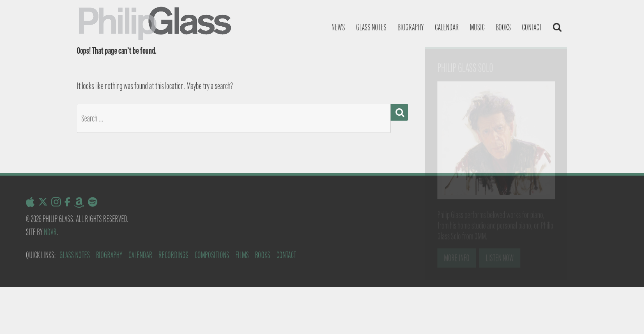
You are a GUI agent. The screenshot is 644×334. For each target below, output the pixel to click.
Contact (532, 27)
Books (503, 27)
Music (477, 27)
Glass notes (371, 27)
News (338, 27)
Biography (411, 27)
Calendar (447, 27)
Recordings (174, 255)
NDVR (50, 232)
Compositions (212, 255)
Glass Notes (75, 255)
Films (242, 255)
